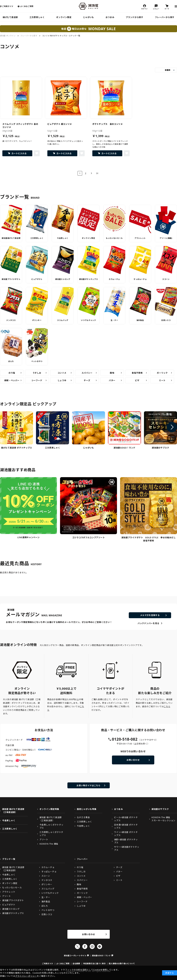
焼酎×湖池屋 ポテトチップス (126, 841)
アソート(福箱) (166, 238)
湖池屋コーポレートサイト (75, 956)
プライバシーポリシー (26, 976)
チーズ (87, 380)
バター (112, 380)
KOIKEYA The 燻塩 (49, 844)
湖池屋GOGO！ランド (101, 956)
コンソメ (62, 373)
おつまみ (110, 17)
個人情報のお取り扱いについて (122, 964)
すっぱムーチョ (140, 279)
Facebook (85, 946)
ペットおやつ (37, 361)
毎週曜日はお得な (88, 29)
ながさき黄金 (83, 817)
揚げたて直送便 (10, 17)
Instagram (92, 946)
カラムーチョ (114, 279)
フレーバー (82, 859)
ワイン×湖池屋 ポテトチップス (126, 834)
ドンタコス (11, 320)
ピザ (137, 380)
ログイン (144, 9)
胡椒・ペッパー (12, 380)
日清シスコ (166, 320)
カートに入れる (19, 153)
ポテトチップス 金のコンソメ (108, 124)
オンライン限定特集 (49, 809)
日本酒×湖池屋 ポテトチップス (126, 826)
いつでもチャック (88, 320)
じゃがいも (88, 17)
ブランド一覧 (9, 859)
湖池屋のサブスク (160, 809)
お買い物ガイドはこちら (88, 785)
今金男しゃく (63, 238)
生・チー (114, 320)
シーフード (37, 380)
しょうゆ (62, 380)
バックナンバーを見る (148, 623)
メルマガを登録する (150, 615)
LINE (100, 946)
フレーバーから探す (165, 17)
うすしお (37, 373)
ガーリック (162, 373)
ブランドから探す (135, 17)
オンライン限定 (64, 17)
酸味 (112, 373)
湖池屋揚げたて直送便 (11, 238)
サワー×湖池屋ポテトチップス (127, 848)
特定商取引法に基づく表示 (94, 964)
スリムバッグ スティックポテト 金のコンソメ (20, 126)
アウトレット (140, 238)
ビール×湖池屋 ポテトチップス (126, 819)
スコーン (166, 279)
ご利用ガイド (8, 6)
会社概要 (76, 964)
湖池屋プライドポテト (11, 279)
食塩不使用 (137, 373)
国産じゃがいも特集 (87, 809)
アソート (44, 839)
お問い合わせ (133, 760)
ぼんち (11, 361)
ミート (162, 380)
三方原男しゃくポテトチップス (51, 834)
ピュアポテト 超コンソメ (60, 124)
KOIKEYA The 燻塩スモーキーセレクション (163, 819)
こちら (167, 706)
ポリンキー (37, 320)
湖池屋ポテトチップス (88, 279)
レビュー (156, 9)
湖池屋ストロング (63, 279)
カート (167, 9)
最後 (97, 173)
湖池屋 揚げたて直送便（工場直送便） (13, 811)
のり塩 (12, 373)
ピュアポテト (37, 279)
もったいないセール (114, 238)
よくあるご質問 (27, 6)
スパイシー (87, 373)
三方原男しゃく (37, 17)
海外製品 (140, 320)
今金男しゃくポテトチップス (51, 826)
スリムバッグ (63, 320)
